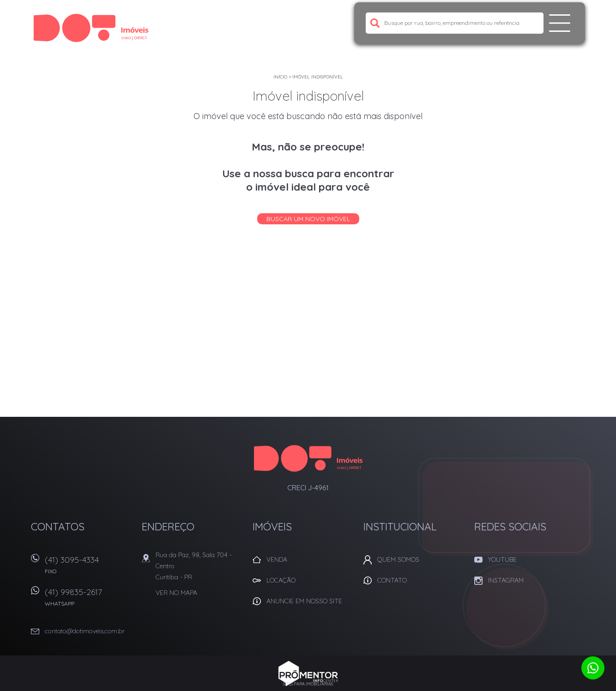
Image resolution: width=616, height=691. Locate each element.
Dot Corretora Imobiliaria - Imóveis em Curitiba (308, 458)
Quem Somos (398, 559)
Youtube (502, 559)
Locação (281, 580)
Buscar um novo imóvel (308, 219)
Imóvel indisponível (318, 77)
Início (280, 77)
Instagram (506, 580)
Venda (277, 559)
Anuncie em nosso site (304, 601)
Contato (392, 580)
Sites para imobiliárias (308, 684)
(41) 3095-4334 (89, 568)
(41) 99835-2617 (89, 600)
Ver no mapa (176, 593)
